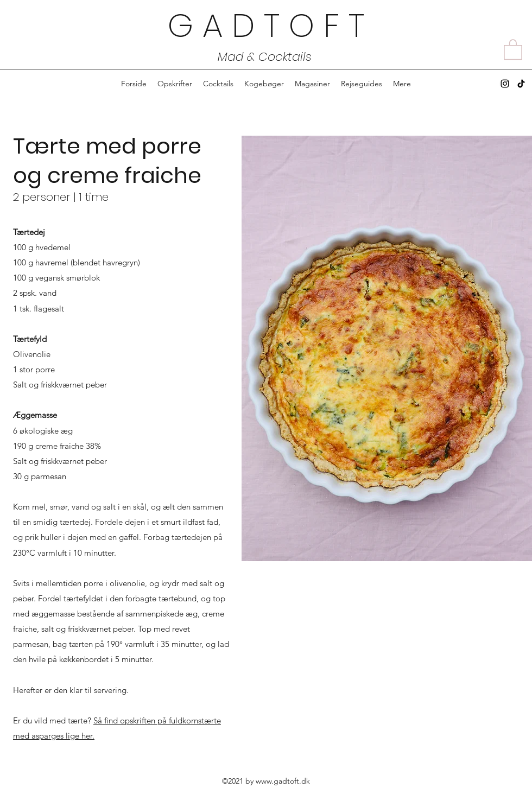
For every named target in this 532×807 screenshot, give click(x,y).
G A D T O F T (266, 26)
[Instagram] (505, 84)
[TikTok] (521, 84)
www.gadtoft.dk (283, 781)
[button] (513, 49)
